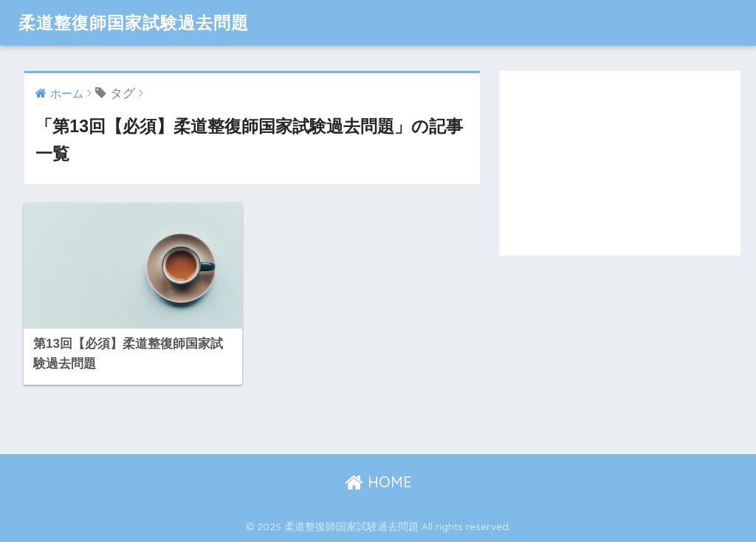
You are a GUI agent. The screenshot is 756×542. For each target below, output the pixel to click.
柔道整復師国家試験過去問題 (134, 23)
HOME (378, 482)
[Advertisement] (620, 163)
